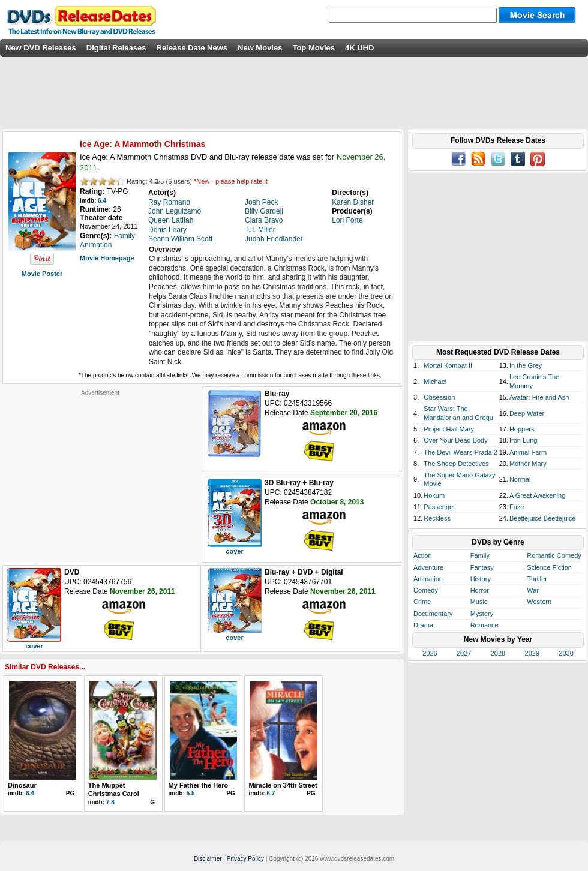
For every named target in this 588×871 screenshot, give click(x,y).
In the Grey (526, 365)
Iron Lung (523, 440)
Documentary (433, 614)
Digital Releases (116, 48)
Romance (484, 625)
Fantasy (482, 567)
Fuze (517, 507)
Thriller (537, 579)
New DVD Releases (41, 48)
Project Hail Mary (449, 429)
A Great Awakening (537, 495)
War (533, 590)
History (481, 579)
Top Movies (313, 48)
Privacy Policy (245, 859)
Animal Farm (528, 452)
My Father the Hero (199, 785)
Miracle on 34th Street (283, 785)
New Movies (260, 48)
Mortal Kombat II (448, 365)
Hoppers (522, 429)
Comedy (426, 590)
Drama (423, 625)
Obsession (439, 397)
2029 (532, 653)
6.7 (271, 793)
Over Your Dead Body (455, 440)
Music (479, 602)
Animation (428, 579)
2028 (498, 653)
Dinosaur (22, 785)
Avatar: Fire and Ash (539, 397)
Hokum (434, 495)
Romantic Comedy (554, 555)
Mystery (482, 614)
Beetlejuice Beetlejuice (543, 518)
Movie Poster (42, 274)
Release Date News (192, 48)
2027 (464, 653)
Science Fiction (549, 567)
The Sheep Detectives (456, 464)
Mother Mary (528, 464)
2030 (566, 653)
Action (423, 555)
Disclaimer (208, 859)
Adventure (428, 567)
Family (480, 555)
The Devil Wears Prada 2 (460, 452)
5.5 (191, 793)
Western (539, 602)
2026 (430, 653)
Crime (422, 602)
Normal (520, 479)
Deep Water (527, 413)
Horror (480, 590)
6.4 (102, 201)
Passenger (439, 507)
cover (234, 551)
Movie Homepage (107, 258)
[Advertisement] (100, 471)
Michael (435, 382)
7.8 (110, 802)
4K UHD (359, 48)
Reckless (437, 518)
